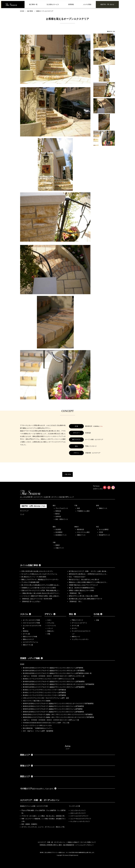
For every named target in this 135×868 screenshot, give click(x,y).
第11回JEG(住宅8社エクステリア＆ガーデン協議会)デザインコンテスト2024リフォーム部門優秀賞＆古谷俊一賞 (57, 673)
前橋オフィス (103, 508)
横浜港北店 (81, 530)
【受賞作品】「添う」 (76, 602)
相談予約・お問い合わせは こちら (33, 506)
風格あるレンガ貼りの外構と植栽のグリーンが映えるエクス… (88, 582)
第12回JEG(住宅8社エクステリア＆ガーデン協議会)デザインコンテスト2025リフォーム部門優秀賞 (53, 668)
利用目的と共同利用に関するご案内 (51, 845)
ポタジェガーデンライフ (78, 813)
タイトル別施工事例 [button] (30, 565)
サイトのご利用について (88, 842)
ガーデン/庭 (75, 626)
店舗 (97, 620)
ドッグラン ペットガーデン (80, 639)
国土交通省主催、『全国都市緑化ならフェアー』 (38, 728)
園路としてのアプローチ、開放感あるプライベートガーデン (40, 580)
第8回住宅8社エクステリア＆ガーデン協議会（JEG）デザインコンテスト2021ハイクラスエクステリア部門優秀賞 (58, 715)
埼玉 (97, 527)
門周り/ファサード (77, 620)
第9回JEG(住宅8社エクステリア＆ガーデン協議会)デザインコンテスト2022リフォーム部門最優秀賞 (53, 706)
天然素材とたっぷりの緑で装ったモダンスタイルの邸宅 (39, 588)
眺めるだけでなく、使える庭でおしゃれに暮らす (84, 580)
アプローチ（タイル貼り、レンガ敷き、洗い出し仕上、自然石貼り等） (43, 816)
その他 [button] (98, 614)
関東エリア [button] (27, 755)
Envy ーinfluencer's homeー (77, 577)
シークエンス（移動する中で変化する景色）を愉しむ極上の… (41, 596)
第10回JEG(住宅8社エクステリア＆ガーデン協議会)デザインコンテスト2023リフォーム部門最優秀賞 (54, 682)
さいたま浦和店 (104, 530)
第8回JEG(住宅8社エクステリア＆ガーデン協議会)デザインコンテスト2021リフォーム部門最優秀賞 (53, 712)
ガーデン (75, 628)
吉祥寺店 (58, 517)
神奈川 (76, 527)
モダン (49, 620)
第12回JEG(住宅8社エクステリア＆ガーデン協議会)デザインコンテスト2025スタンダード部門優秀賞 (54, 671)
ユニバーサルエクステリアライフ (81, 819)
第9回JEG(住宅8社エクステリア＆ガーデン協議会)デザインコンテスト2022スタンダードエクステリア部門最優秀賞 (58, 704)
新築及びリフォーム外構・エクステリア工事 (34, 806)
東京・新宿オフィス (62, 519)
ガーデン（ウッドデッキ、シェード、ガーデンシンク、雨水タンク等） (43, 827)
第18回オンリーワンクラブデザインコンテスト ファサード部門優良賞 (44, 690)
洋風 (49, 634)
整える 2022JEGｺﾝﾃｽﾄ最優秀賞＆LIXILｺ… (82, 588)
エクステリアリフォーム (30, 642)
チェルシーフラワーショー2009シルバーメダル (37, 726)
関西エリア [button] (27, 776)
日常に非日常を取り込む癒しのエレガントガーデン (37, 571)
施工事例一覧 (33, 4)
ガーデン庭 (26, 634)
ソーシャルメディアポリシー (85, 845)
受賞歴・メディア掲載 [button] (31, 658)
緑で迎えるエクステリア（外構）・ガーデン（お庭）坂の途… (88, 571)
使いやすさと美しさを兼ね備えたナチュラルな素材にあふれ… (41, 585)
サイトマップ (24, 511)
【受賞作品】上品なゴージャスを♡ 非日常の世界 (37, 599)
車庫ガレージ (76, 637)
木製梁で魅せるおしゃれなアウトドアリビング (83, 585)
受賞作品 (26, 631)
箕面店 (58, 545)
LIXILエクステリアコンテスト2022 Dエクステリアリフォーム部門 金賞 (46, 698)
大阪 (54, 542)
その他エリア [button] (38, 789)
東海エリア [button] (27, 766)
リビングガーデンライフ (78, 810)
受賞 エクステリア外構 (30, 637)
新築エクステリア (28, 639)
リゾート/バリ (52, 626)
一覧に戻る (68, 474)
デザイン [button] (50, 614)
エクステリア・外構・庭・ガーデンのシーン (40, 800)
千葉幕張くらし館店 (83, 511)
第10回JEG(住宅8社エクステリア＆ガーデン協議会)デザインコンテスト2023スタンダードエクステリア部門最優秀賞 (59, 684)
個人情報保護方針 (69, 845)
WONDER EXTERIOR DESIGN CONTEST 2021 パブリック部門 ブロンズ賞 (46, 723)
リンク (22, 514)
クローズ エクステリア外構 (31, 623)
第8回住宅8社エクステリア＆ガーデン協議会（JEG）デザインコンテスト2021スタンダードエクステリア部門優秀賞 (58, 717)
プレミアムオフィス (62, 508)
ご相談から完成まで (73, 842)
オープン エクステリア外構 (31, 620)
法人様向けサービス (53, 4)
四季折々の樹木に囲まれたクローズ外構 (81, 591)
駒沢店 (58, 514)
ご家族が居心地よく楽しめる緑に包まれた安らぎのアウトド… (41, 593)
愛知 (54, 527)
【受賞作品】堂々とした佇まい (31, 602)
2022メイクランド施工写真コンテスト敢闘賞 (37, 701)
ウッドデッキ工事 (75, 806)
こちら (101, 426)
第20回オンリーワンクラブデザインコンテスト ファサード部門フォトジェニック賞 (49, 679)
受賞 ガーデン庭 (28, 645)
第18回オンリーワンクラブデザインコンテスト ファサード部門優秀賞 (44, 695)
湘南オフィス (81, 535)
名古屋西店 (59, 532)
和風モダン (51, 631)
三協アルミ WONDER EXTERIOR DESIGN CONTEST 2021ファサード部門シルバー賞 (51, 720)
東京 (54, 506)
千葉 (76, 506)
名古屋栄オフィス (61, 535)
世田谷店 (58, 511)
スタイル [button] (26, 614)
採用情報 (71, 4)
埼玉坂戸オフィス (104, 535)
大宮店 (101, 532)
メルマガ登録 (87, 4)
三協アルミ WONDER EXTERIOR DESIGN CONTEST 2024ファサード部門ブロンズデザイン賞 (54, 676)
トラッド (50, 628)
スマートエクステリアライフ (79, 816)
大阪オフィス (60, 548)
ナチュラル (51, 623)
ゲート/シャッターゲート (80, 623)
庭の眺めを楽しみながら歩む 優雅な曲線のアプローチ (86, 599)
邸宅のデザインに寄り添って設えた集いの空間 (83, 596)
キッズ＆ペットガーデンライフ (80, 821)
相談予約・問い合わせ (107, 4)
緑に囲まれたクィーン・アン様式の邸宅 (34, 577)
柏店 (79, 508)
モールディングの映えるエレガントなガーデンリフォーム (39, 574)
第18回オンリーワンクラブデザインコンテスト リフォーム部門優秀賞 (44, 693)
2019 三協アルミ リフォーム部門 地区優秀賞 (38, 731)
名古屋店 (58, 530)
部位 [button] (72, 614)
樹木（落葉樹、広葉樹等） (30, 824)
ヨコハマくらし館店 (83, 532)
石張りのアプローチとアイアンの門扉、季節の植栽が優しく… (41, 591)
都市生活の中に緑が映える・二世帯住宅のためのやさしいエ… (88, 574)
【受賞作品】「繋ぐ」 (76, 593)
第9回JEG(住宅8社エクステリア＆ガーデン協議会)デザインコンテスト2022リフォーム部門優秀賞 (53, 709)
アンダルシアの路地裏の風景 (30, 582)
